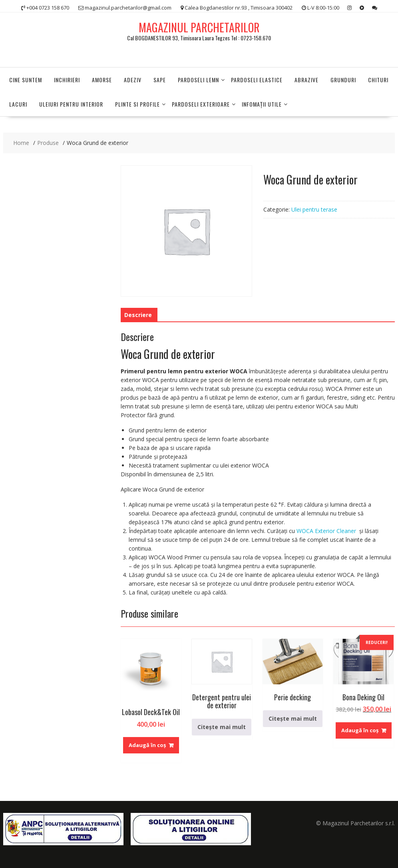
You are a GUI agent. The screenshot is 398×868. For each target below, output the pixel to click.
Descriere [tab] (138, 315)
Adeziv (133, 80)
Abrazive (306, 80)
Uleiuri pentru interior (71, 104)
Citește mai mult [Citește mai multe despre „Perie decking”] (293, 718)
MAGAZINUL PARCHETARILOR (199, 27)
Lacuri (18, 104)
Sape (160, 80)
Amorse (102, 80)
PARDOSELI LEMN (198, 80)
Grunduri (343, 80)
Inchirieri (67, 80)
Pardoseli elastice (257, 80)
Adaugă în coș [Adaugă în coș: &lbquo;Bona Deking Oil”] (360, 730)
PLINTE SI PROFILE (137, 104)
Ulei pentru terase (314, 209)
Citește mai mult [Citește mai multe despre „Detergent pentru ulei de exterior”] (222, 727)
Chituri (378, 80)
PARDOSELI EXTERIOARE (201, 104)
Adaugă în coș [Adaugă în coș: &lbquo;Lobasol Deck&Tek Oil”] (147, 745)
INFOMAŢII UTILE (262, 104)
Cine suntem (26, 80)
